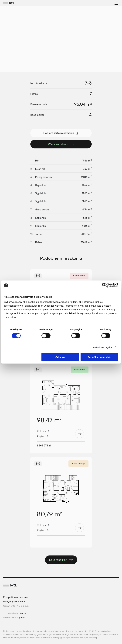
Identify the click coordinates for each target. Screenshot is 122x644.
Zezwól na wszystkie (99, 357)
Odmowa (60, 357)
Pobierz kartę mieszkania (61, 133)
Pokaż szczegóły (102, 347)
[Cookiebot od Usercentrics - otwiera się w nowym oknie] (104, 285)
